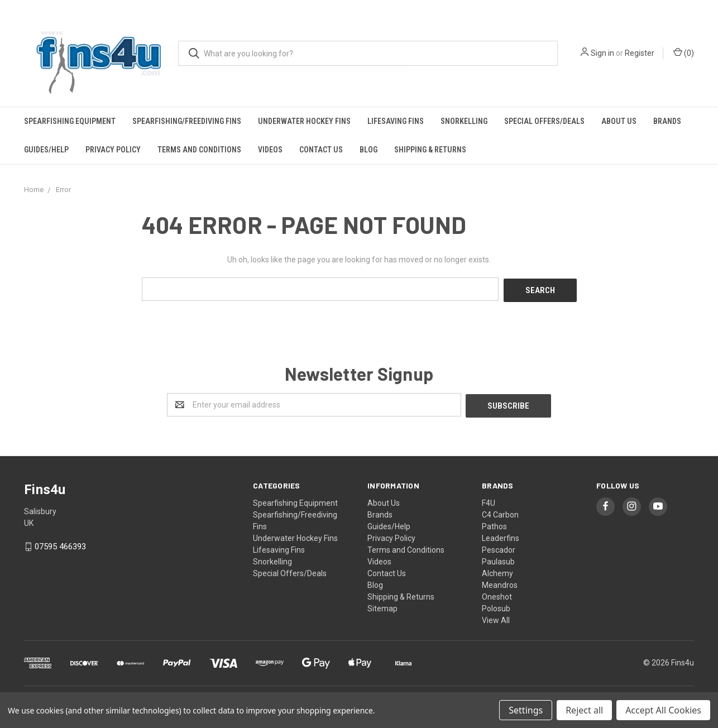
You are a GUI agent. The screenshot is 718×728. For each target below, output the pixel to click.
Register (640, 53)
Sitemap (382, 606)
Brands (667, 121)
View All (496, 617)
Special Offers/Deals (544, 121)
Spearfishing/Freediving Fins (187, 121)
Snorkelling (464, 121)
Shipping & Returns (430, 150)
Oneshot (497, 594)
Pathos (494, 524)
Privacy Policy (113, 150)
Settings (526, 710)
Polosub (496, 606)
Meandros (500, 582)
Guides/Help (46, 150)
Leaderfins (501, 535)
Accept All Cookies (663, 710)
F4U (489, 500)
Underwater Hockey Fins (304, 121)
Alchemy (497, 571)
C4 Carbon (500, 512)
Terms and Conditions (199, 150)
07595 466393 (60, 544)
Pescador (499, 547)
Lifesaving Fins (396, 121)
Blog (368, 150)
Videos (270, 150)
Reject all (584, 710)
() (684, 52)
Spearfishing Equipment (70, 121)
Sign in (602, 53)
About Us (619, 121)
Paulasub (498, 559)
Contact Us (321, 150)
